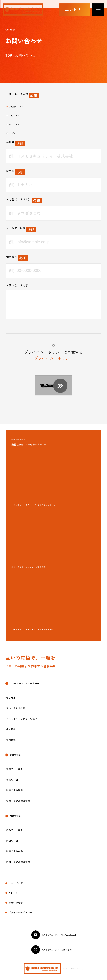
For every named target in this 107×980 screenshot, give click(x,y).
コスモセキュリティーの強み (22, 719)
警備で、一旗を (15, 769)
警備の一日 (12, 780)
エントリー (75, 10)
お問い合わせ (16, 903)
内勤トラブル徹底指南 (18, 862)
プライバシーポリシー (54, 358)
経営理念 (11, 698)
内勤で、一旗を (15, 830)
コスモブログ (16, 883)
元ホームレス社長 (16, 708)
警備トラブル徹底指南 (18, 801)
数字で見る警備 (15, 790)
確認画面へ (50, 385)
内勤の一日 (12, 841)
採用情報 (11, 740)
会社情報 (11, 729)
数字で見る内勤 (15, 851)
